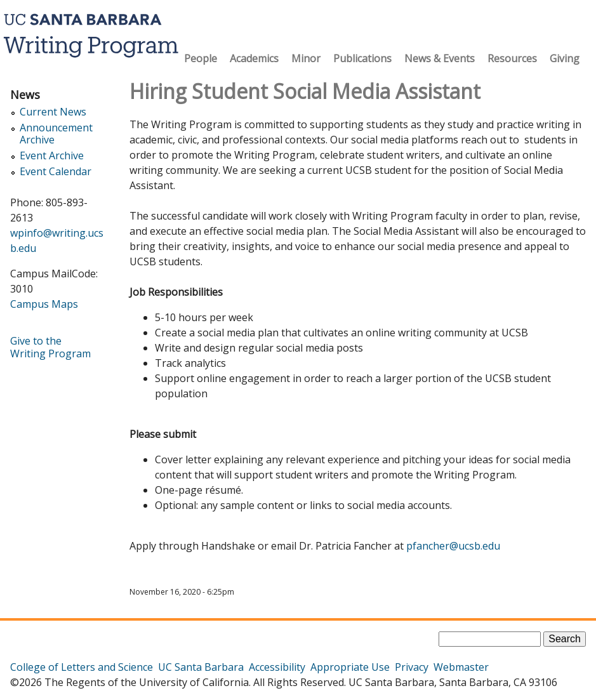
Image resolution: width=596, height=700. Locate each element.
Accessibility (277, 667)
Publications (362, 58)
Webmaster (461, 667)
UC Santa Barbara (201, 667)
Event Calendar (56, 172)
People (201, 58)
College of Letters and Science (82, 667)
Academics (254, 58)
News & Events (440, 58)
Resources (512, 58)
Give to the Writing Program (50, 347)
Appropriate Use (350, 667)
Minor (306, 58)
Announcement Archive (56, 134)
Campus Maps (44, 304)
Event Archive (52, 156)
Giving (565, 58)
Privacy (412, 667)
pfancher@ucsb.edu (453, 546)
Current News (53, 112)
